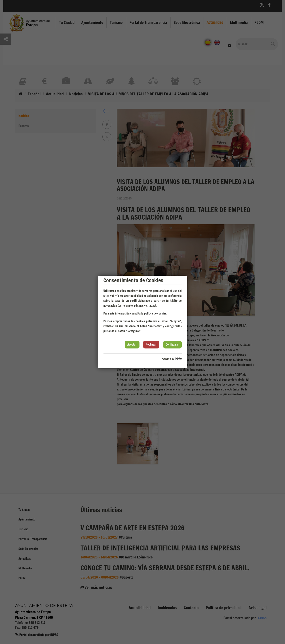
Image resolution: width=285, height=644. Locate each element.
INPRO (178, 359)
